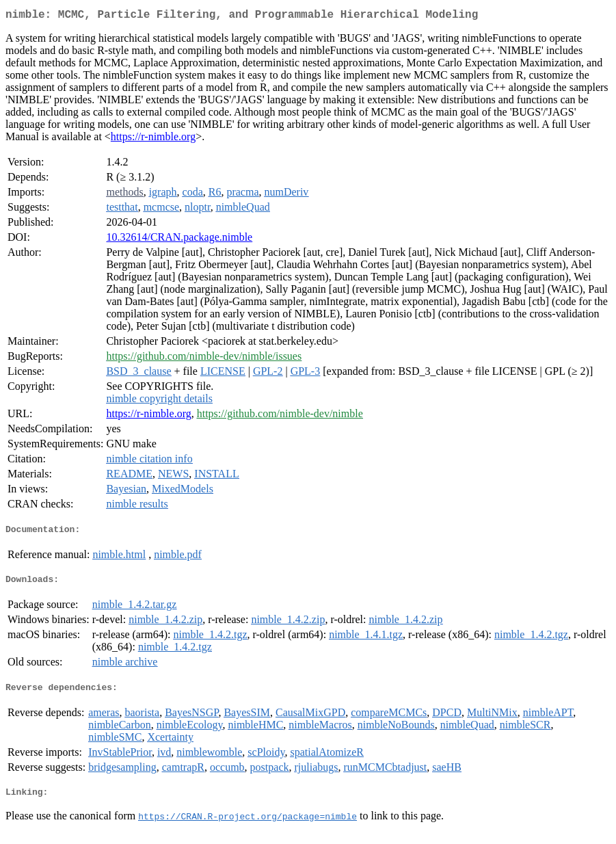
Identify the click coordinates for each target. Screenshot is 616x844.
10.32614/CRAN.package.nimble (179, 240)
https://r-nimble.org (153, 139)
